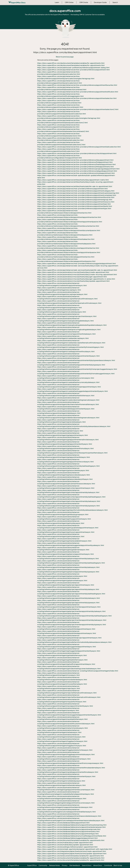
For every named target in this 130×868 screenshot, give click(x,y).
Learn (57, 2)
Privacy (65, 865)
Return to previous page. (65, 57)
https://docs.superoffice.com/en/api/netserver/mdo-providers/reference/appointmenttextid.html (75, 206)
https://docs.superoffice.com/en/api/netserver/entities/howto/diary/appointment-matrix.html (73, 180)
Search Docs (87, 865)
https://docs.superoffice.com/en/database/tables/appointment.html (63, 823)
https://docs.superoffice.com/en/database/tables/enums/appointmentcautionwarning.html (72, 825)
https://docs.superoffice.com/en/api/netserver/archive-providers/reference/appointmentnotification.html (78, 92)
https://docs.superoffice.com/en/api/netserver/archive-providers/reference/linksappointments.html (75, 167)
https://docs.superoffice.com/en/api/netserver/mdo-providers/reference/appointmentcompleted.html (77, 195)
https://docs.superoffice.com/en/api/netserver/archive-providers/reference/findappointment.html (75, 162)
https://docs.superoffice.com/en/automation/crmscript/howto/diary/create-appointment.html (73, 272)
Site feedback (75, 865)
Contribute (108, 865)
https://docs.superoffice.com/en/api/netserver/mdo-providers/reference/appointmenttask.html (74, 204)
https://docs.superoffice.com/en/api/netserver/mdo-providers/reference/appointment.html (72, 189)
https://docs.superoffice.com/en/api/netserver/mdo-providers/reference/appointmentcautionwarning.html (78, 193)
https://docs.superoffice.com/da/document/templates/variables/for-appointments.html (71, 63)
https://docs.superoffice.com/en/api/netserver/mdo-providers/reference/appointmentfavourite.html (76, 197)
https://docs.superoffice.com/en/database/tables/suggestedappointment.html (67, 838)
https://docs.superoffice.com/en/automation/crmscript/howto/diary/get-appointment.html (72, 277)
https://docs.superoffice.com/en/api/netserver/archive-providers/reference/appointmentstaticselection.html (79, 147)
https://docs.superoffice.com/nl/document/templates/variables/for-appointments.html (71, 856)
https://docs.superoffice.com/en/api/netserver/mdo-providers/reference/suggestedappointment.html (76, 264)
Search (115, 2)
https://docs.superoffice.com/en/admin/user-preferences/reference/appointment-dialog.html (73, 68)
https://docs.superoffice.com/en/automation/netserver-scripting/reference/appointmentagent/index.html (78, 671)
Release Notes (55, 865)
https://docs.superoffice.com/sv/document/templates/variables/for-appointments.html (71, 860)
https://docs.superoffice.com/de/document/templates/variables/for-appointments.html (71, 65)
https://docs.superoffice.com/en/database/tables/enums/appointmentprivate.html (69, 829)
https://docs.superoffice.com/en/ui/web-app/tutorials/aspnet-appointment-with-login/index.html (75, 849)
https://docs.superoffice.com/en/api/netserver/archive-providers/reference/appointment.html (73, 70)
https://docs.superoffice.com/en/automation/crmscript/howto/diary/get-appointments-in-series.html (76, 279)
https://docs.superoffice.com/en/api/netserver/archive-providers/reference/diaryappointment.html (75, 160)
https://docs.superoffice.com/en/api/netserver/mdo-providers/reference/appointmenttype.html (74, 208)
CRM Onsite (84, 2)
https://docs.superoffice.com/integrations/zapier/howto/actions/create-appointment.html (72, 851)
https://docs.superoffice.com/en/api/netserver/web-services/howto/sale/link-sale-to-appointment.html (77, 270)
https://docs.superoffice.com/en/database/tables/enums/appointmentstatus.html (68, 831)
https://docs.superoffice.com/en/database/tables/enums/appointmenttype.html (68, 834)
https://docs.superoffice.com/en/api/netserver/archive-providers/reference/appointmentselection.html (77, 98)
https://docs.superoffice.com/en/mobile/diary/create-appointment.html (65, 843)
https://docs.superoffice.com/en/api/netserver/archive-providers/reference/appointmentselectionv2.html (78, 109)
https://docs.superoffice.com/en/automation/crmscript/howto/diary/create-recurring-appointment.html (77, 274)
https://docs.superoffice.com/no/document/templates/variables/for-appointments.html (71, 858)
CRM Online (69, 2)
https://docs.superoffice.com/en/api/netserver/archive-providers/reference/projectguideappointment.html (78, 169)
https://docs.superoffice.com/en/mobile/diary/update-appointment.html (65, 845)
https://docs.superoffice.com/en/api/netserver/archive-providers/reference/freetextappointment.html (76, 164)
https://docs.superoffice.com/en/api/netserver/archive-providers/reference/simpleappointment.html (76, 173)
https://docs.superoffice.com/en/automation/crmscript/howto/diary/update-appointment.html (73, 281)
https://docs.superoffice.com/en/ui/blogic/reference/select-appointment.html (67, 847)
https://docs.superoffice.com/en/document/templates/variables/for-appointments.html (71, 840)
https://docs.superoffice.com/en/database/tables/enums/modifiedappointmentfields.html (72, 836)
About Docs (98, 865)
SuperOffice (32, 865)
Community (43, 865)
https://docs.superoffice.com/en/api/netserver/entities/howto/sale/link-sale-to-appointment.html (75, 186)
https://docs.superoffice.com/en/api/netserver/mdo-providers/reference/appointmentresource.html (76, 202)
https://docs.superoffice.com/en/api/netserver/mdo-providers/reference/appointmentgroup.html (75, 200)
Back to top (118, 865)
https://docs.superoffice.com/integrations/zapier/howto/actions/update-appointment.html (72, 854)
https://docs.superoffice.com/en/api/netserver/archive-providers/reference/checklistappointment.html (77, 153)
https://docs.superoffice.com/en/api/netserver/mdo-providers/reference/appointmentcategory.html (76, 191)
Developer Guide (100, 2)
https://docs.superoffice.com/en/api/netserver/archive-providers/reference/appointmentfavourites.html (77, 85)
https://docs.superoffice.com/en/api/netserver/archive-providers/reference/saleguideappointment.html (77, 171)
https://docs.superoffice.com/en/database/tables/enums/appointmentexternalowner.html (71, 827)
